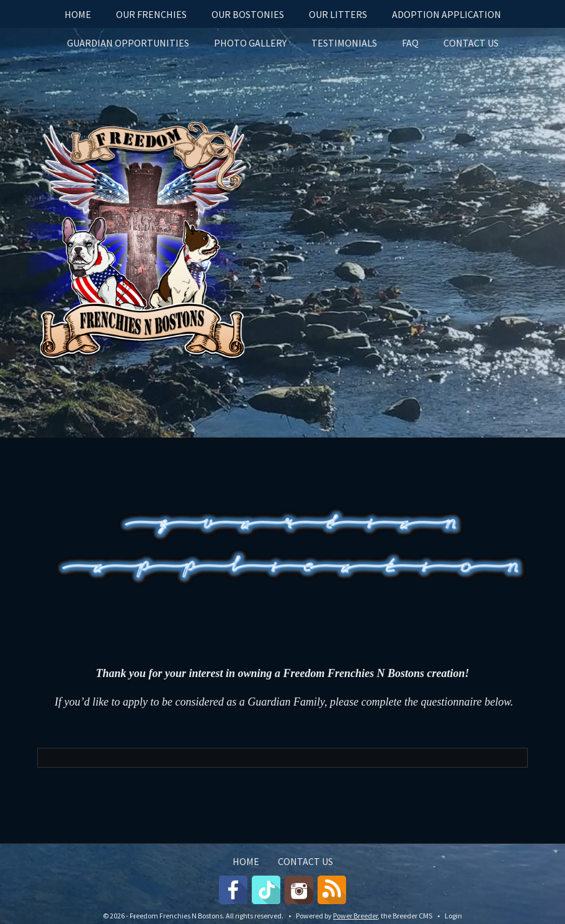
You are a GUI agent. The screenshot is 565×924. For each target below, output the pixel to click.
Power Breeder (355, 916)
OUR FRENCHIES (151, 14)
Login (453, 916)
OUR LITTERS (338, 14)
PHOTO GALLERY (250, 43)
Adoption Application (447, 14)
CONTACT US (471, 43)
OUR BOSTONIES (248, 14)
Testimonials (344, 43)
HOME (78, 14)
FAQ (410, 43)
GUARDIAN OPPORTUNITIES (128, 43)
